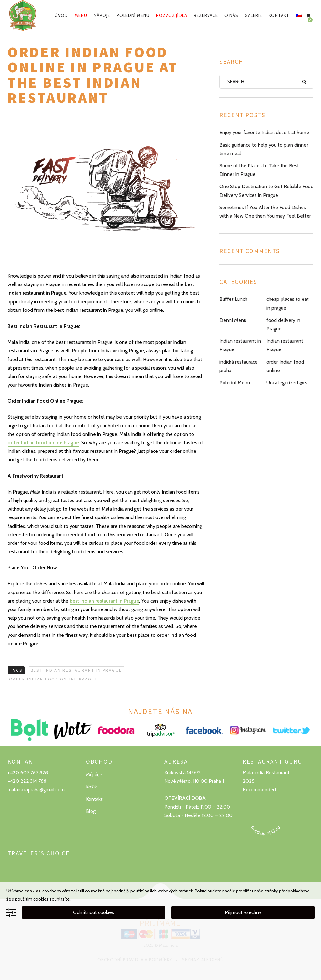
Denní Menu (233, 320)
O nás (231, 15)
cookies (32, 891)
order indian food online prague (54, 679)
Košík (91, 787)
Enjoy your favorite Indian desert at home (264, 132)
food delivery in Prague (283, 324)
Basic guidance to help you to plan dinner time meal (264, 149)
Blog (91, 811)
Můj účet (95, 774)
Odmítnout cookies (94, 912)
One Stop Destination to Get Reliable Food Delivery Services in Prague (266, 191)
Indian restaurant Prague (285, 345)
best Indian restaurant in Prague (104, 601)
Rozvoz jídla (172, 15)
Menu (81, 15)
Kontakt (279, 15)
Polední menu (133, 15)
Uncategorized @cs (287, 383)
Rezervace (206, 15)
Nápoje (102, 15)
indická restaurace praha (239, 366)
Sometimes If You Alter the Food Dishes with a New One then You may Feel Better (265, 212)
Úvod (61, 15)
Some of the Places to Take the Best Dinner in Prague (259, 170)
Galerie (253, 15)
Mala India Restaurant (266, 773)
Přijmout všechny (243, 912)
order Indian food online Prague (43, 443)
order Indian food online (285, 366)
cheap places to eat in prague (288, 303)
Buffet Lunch (233, 299)
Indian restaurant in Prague (240, 345)
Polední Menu (235, 383)
